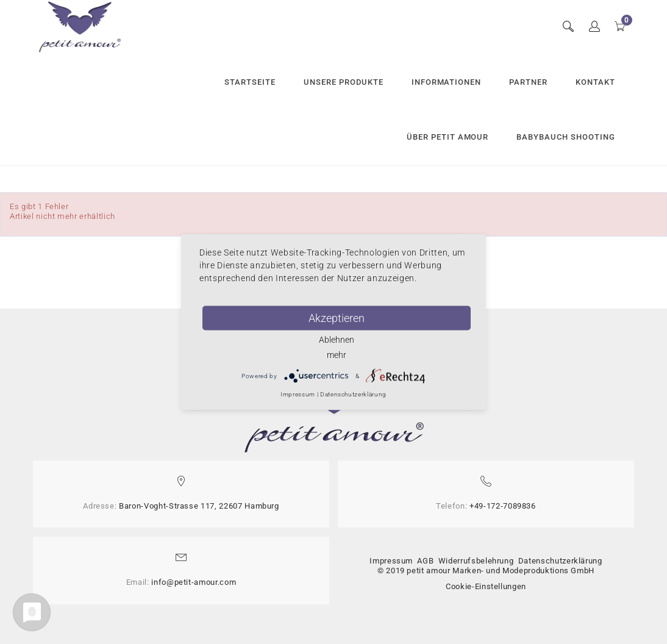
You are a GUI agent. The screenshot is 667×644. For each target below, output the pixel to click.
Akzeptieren (337, 318)
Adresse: (100, 506)
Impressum (391, 561)
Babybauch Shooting (566, 137)
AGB (425, 561)
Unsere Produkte (344, 82)
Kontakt (595, 82)
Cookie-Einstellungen (486, 586)
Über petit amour (448, 137)
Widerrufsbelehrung (476, 561)
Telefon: (451, 506)
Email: (138, 582)
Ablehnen (337, 340)
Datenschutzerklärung (560, 561)
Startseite (250, 82)
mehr (337, 355)
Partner (528, 82)
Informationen (447, 82)
